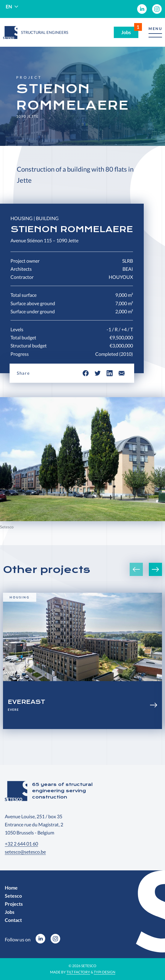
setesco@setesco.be (25, 852)
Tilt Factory (78, 972)
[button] (155, 32)
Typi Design (105, 972)
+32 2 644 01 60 (21, 844)
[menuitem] (142, 9)
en (9, 6)
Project (29, 77)
